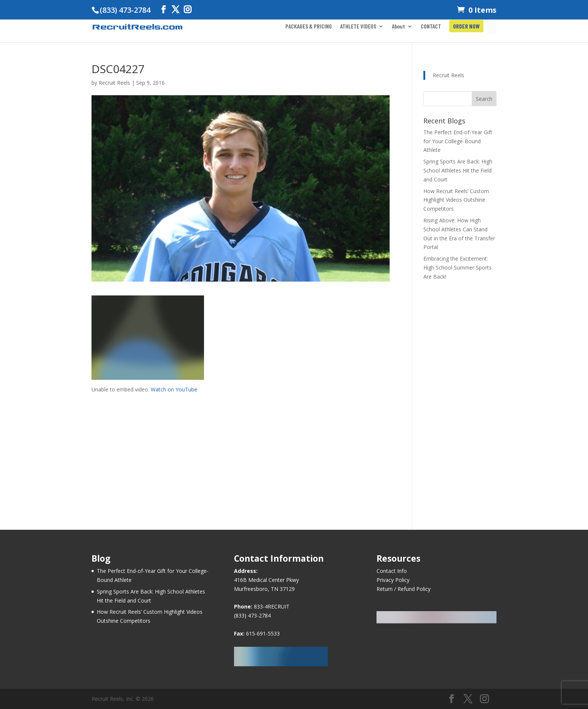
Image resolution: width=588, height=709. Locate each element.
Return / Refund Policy (403, 589)
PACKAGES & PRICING (309, 27)
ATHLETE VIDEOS (358, 27)
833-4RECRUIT (272, 606)
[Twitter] (175, 10)
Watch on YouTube (174, 389)
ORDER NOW (466, 27)
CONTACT (431, 27)
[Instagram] (187, 10)
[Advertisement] (241, 446)
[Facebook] (163, 10)
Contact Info (392, 571)
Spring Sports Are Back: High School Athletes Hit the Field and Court (458, 170)
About (398, 27)
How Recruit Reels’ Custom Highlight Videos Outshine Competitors (456, 200)
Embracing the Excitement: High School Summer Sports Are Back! (457, 268)
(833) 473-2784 (252, 615)
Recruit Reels (114, 83)
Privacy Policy (393, 580)
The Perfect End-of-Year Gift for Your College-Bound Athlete (458, 141)
